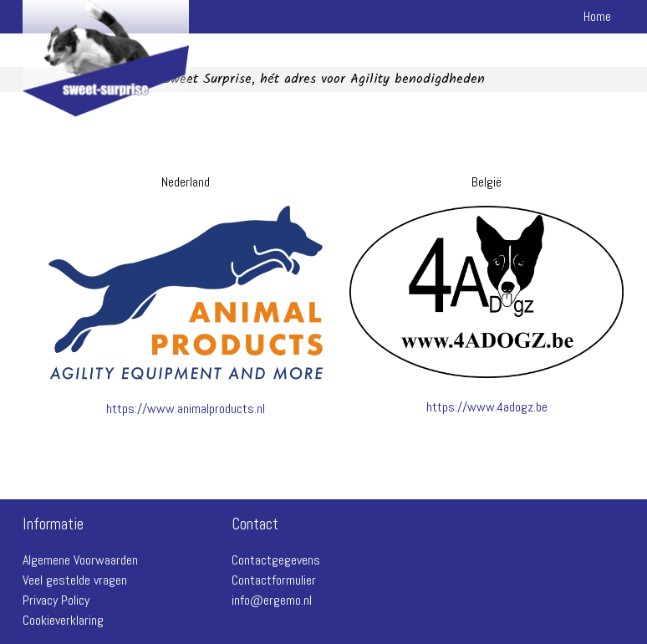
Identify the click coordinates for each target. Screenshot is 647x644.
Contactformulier (274, 580)
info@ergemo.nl (272, 600)
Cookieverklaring (63, 620)
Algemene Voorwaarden (80, 560)
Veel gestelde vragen (75, 580)
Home (597, 16)
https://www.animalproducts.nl (186, 409)
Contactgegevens (276, 560)
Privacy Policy (56, 600)
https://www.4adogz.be (487, 407)
